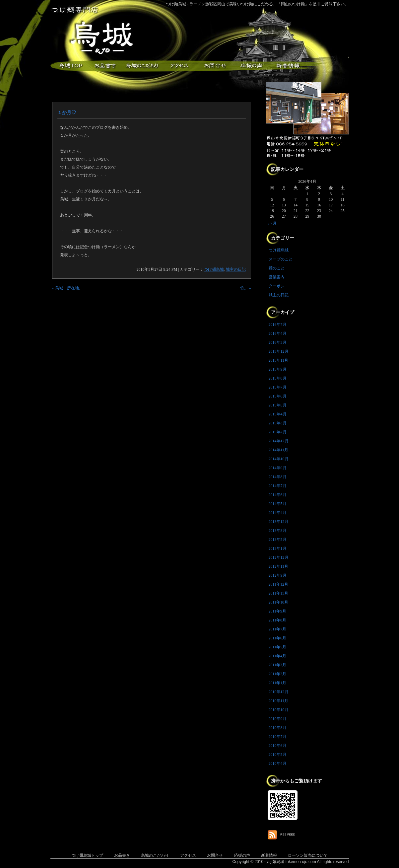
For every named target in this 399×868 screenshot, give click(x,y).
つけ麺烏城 (69, 66)
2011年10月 (279, 602)
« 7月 (272, 223)
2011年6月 (278, 638)
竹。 (244, 288)
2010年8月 (278, 728)
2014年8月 (278, 477)
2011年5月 (278, 647)
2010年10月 (279, 710)
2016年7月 (278, 325)
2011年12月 (279, 584)
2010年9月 (278, 719)
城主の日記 (236, 269)
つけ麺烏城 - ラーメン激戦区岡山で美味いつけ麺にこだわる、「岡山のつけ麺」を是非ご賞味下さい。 (258, 4)
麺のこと (277, 268)
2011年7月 (278, 629)
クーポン (277, 286)
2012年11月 (279, 566)
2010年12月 (279, 692)
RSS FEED (288, 834)
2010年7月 (278, 737)
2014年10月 (279, 459)
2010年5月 (278, 755)
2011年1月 (278, 683)
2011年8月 (278, 620)
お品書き (105, 66)
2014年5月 (278, 504)
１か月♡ (67, 113)
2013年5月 (278, 540)
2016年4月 (278, 333)
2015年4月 (278, 414)
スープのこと (281, 259)
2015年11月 (279, 360)
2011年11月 (278, 593)
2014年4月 (278, 513)
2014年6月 (278, 495)
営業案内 (277, 277)
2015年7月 (278, 387)
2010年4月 (278, 763)
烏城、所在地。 (69, 288)
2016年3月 (278, 342)
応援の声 (242, 855)
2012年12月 (279, 557)
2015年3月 (278, 423)
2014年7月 (278, 486)
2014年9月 (278, 468)
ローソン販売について (308, 855)
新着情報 (288, 66)
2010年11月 (279, 701)
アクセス (178, 66)
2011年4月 (278, 656)
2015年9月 (278, 369)
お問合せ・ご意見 (215, 66)
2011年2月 (278, 674)
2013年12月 (279, 522)
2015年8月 (278, 378)
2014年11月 (279, 450)
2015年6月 (278, 396)
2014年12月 (279, 441)
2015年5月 (278, 405)
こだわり (142, 66)
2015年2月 (278, 432)
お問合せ (215, 855)
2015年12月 (279, 351)
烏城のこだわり (155, 855)
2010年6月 (278, 746)
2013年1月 (278, 548)
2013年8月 (278, 531)
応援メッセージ (251, 66)
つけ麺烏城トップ (87, 855)
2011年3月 (278, 665)
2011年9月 (278, 611)
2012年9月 (278, 575)
